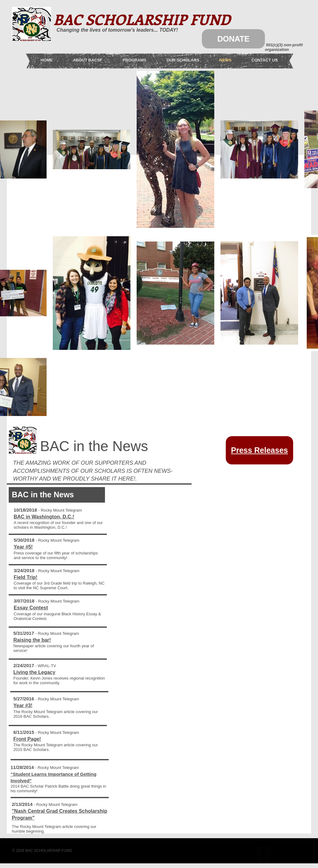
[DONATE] (233, 39)
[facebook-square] (263, 854)
